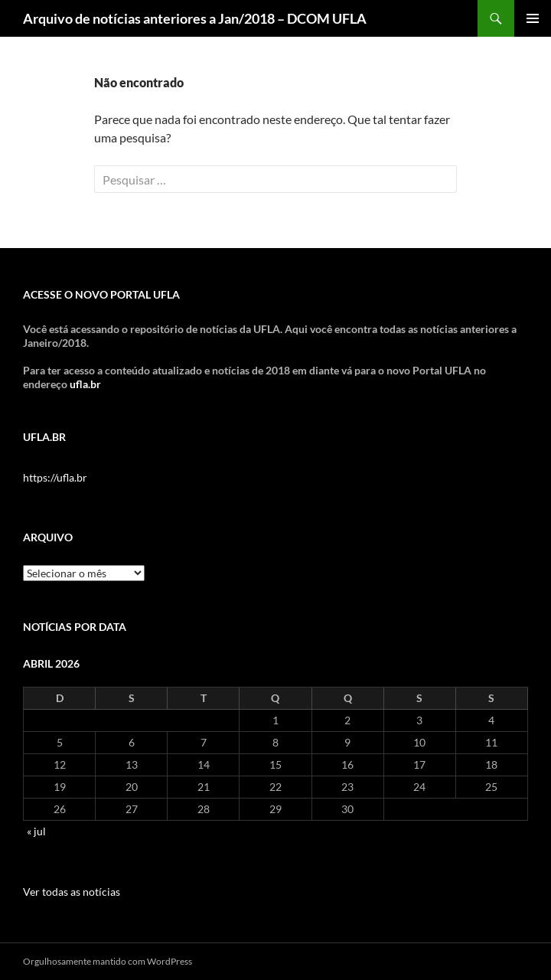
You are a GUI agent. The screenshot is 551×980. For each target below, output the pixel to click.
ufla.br (85, 384)
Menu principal (533, 18)
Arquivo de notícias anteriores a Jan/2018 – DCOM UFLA (195, 18)
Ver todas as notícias (72, 892)
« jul (36, 831)
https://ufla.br (55, 477)
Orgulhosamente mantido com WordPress (108, 961)
